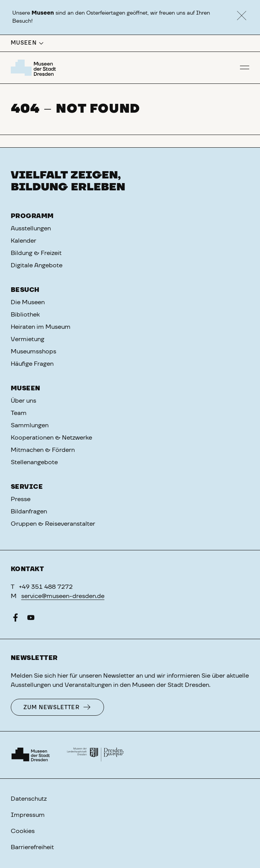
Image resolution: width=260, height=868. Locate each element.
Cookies (23, 831)
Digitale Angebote (37, 265)
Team (19, 413)
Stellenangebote (34, 462)
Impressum (28, 815)
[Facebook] (15, 619)
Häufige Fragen (32, 364)
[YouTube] (31, 619)
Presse (21, 499)
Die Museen (28, 302)
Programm (32, 216)
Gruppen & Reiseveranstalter (53, 524)
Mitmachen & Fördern (43, 450)
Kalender (23, 241)
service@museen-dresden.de (63, 596)
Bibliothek (25, 315)
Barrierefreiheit (32, 847)
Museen (26, 388)
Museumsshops (34, 352)
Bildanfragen (29, 511)
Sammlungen (30, 425)
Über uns (23, 401)
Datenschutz (29, 799)
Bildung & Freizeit (36, 253)
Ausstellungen (31, 228)
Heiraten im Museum (41, 327)
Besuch (25, 290)
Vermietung (28, 339)
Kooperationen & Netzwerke (51, 438)
